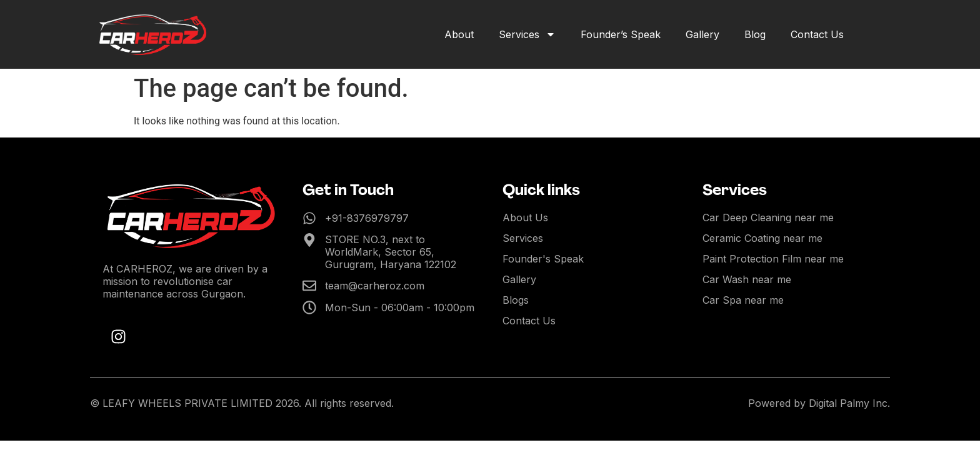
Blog (755, 34)
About (459, 34)
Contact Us (817, 34)
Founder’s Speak (621, 34)
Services (527, 34)
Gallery (702, 34)
